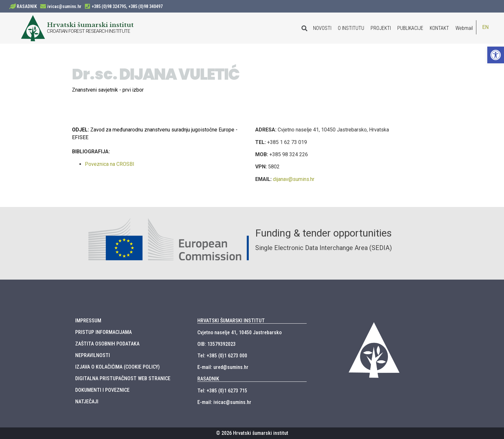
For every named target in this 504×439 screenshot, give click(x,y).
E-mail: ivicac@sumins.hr (224, 402)
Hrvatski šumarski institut (90, 25)
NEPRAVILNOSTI (93, 355)
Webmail (464, 28)
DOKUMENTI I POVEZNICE (102, 390)
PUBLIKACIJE (410, 28)
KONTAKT (439, 28)
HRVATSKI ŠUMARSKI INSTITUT (231, 321)
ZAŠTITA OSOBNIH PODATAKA (107, 344)
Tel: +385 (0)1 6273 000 (222, 356)
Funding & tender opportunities (324, 233)
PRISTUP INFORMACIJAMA (104, 332)
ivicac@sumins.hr (64, 6)
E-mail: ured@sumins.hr (223, 367)
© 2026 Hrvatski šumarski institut (252, 433)
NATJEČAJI (87, 402)
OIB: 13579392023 (216, 344)
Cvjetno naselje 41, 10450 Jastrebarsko (239, 332)
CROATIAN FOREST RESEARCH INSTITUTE (88, 31)
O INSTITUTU (351, 28)
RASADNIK (27, 6)
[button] (496, 55)
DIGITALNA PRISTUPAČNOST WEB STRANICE (123, 378)
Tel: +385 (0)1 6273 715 (222, 391)
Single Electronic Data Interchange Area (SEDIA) (324, 248)
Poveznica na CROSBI (110, 164)
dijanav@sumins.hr (294, 179)
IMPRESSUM (88, 321)
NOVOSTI (322, 28)
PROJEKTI (381, 28)
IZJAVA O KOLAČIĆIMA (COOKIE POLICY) (117, 367)
